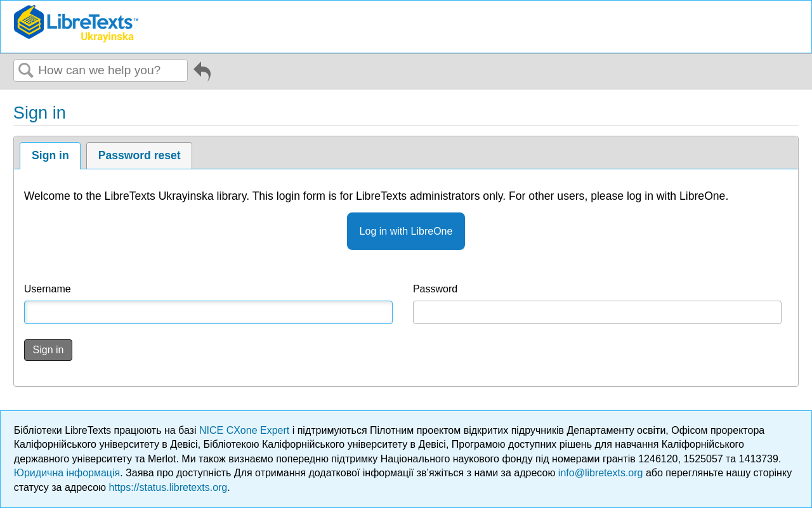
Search (26, 71)
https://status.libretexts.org (168, 487)
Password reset (140, 155)
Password (435, 289)
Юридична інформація (67, 473)
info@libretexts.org (601, 473)
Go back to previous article (202, 74)
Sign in (50, 155)
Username (48, 289)
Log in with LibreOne (406, 231)
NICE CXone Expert (246, 430)
